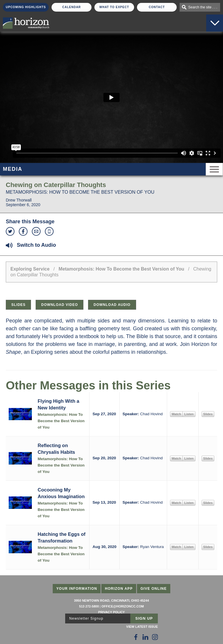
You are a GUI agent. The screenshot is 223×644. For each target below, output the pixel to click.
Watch (177, 414)
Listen (189, 414)
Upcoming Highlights (26, 7)
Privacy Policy (111, 612)
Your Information (77, 589)
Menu (214, 169)
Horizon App (119, 589)
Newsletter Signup (86, 618)
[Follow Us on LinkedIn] (145, 637)
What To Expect (114, 7)
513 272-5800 (89, 606)
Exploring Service (30, 269)
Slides (18, 305)
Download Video (60, 305)
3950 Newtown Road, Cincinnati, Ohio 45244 (112, 601)
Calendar (72, 7)
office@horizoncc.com (123, 606)
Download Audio (112, 305)
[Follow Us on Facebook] (136, 637)
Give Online (154, 589)
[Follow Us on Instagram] (155, 637)
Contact (157, 7)
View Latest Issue (142, 627)
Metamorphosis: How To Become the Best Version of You (121, 269)
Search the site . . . (203, 7)
